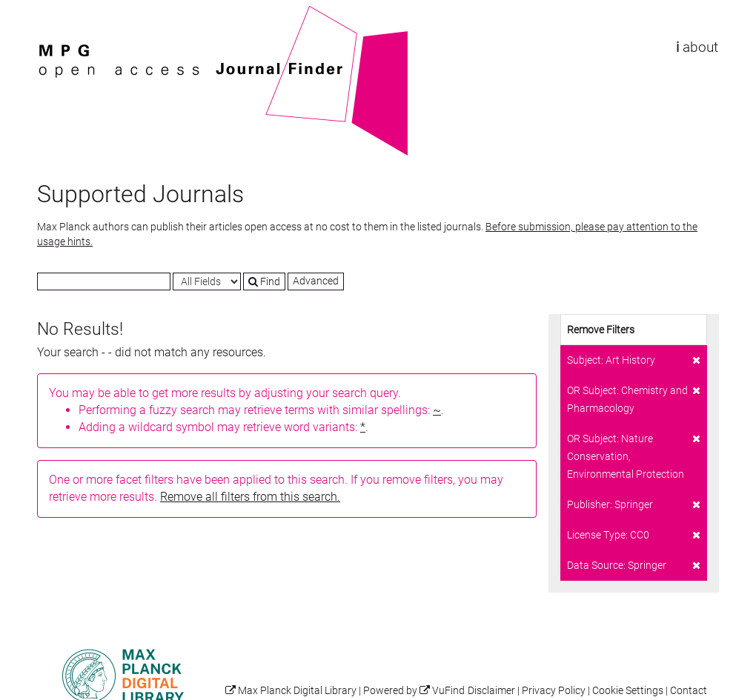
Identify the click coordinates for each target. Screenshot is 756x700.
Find (264, 281)
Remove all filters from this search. (250, 497)
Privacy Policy (554, 691)
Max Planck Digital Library (297, 691)
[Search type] (207, 281)
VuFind (60, 13)
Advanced (316, 281)
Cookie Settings (628, 691)
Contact (689, 691)
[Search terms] (104, 281)
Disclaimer (491, 691)
